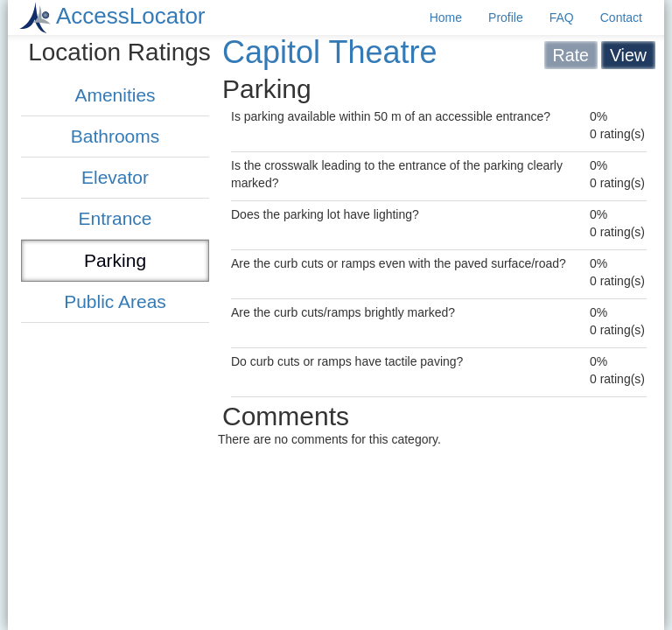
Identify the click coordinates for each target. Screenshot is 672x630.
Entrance (115, 218)
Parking (115, 260)
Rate (571, 55)
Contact (621, 17)
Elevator (115, 177)
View (628, 55)
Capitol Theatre (329, 52)
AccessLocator (131, 16)
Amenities (115, 95)
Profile (506, 17)
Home (446, 17)
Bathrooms (115, 136)
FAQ (562, 17)
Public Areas (115, 301)
